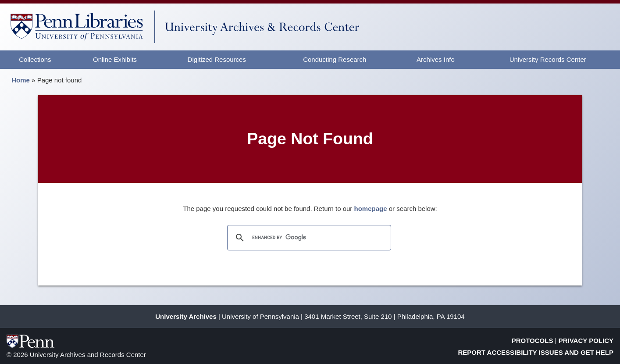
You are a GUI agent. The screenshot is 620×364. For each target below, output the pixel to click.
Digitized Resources (217, 59)
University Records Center (548, 59)
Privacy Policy (586, 341)
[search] (308, 238)
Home (21, 80)
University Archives (186, 316)
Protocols (533, 341)
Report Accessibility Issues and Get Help (536, 352)
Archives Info (436, 59)
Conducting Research (335, 59)
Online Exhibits (115, 59)
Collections (35, 59)
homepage (371, 209)
